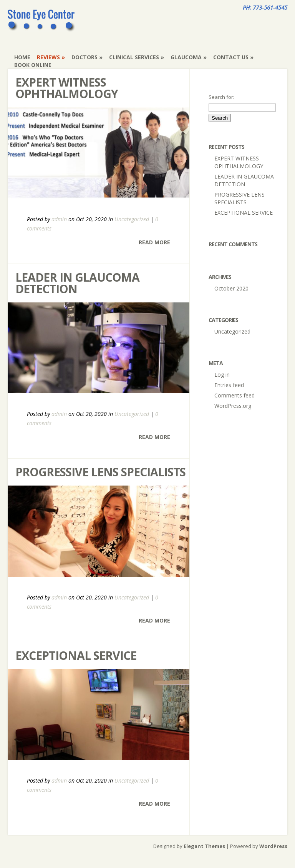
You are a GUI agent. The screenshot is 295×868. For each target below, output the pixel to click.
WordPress (273, 846)
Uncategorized (132, 219)
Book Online (33, 65)
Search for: (221, 97)
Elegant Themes (204, 846)
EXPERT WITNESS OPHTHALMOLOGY (67, 88)
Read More (154, 242)
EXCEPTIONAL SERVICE (76, 655)
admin (59, 219)
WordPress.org (233, 406)
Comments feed (235, 395)
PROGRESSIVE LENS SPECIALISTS (100, 472)
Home (22, 57)
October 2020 (231, 288)
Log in (222, 375)
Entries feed (229, 385)
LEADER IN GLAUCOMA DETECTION (77, 283)
